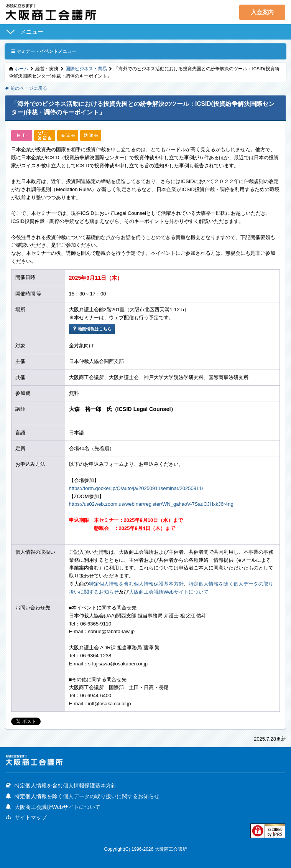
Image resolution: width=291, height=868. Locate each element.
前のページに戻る (26, 88)
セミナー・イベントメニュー (44, 51)
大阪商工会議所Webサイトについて (169, 592)
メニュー (32, 32)
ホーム (21, 68)
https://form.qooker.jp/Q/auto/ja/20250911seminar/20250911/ (136, 488)
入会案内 (262, 12)
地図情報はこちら (92, 329)
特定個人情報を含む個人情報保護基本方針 (136, 584)
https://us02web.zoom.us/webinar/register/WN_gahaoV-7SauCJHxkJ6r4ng (151, 504)
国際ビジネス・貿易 (86, 68)
